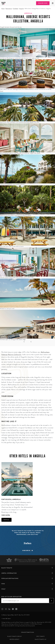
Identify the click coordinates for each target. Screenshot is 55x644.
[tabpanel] (16, 489)
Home (3, 9)
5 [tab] (29, 550)
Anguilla (21, 9)
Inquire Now (43, 3)
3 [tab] (26, 550)
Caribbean (16, 9)
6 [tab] (31, 550)
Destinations (9, 9)
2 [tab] (25, 550)
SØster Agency (14, 639)
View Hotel (6, 515)
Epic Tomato (41, 636)
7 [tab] (32, 550)
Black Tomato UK (41, 639)
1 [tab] (23, 550)
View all (6, 520)
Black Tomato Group (14, 636)
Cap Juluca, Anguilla (11, 499)
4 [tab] (28, 550)
